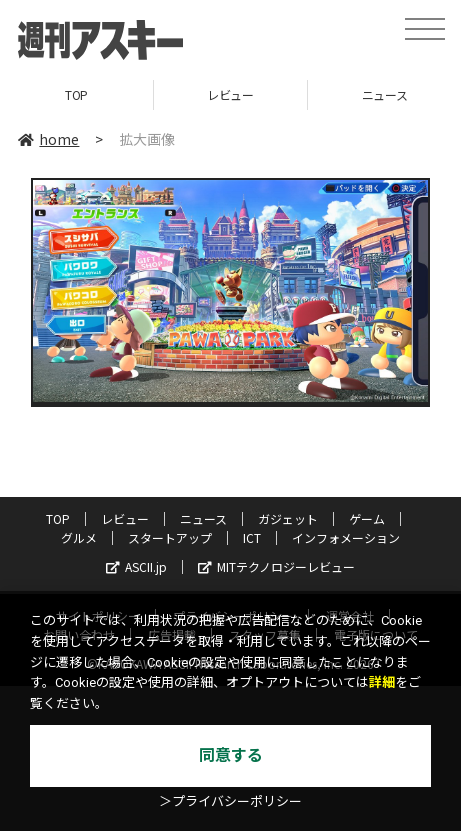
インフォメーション (346, 537)
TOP (76, 94)
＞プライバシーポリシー (230, 801)
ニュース (203, 518)
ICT (252, 537)
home (48, 139)
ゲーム (367, 518)
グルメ (79, 537)
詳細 (382, 682)
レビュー (230, 94)
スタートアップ (170, 537)
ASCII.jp (136, 566)
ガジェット (288, 518)
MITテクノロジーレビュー (276, 566)
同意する (231, 755)
